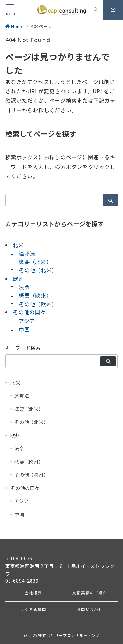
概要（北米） (35, 262)
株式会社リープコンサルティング (69, 635)
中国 (24, 329)
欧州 (18, 279)
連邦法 (27, 253)
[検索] (108, 361)
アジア (27, 321)
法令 (24, 287)
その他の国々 (29, 312)
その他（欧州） (38, 304)
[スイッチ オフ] (96, 10)
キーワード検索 (23, 348)
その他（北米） (38, 270)
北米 (18, 245)
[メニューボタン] (10, 10)
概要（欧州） (35, 295)
